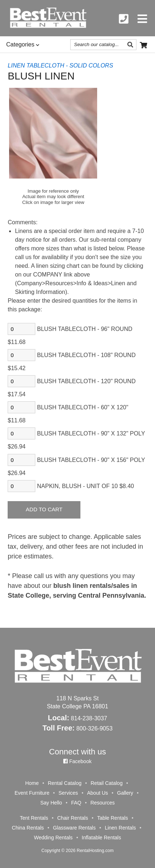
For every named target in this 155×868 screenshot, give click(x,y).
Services (68, 793)
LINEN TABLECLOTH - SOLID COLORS (60, 65)
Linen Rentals (120, 828)
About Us (98, 793)
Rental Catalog (65, 783)
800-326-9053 (95, 728)
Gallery (125, 793)
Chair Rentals (73, 818)
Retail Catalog (107, 783)
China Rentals (28, 828)
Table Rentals (113, 818)
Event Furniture (32, 793)
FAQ (76, 803)
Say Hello (51, 803)
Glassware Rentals (74, 828)
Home (32, 783)
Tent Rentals (34, 818)
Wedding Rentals (53, 838)
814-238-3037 (89, 718)
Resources (102, 803)
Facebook (77, 761)
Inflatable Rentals (102, 838)
